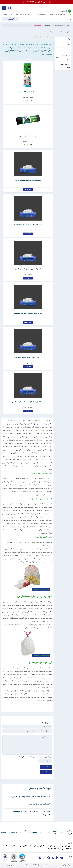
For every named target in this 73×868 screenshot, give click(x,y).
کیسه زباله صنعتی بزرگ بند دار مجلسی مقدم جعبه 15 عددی (27, 313)
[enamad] (5, 858)
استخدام (34, 832)
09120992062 (36, 2)
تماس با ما (25, 832)
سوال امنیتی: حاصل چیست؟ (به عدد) (35, 757)
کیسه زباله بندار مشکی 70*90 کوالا (27, 136)
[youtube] (62, 858)
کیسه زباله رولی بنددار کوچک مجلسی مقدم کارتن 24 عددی (27, 225)
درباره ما (44, 832)
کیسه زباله (35, 424)
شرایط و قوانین (67, 865)
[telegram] (40, 858)
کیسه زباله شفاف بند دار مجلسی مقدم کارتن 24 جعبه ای (27, 358)
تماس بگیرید (27, 189)
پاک (46, 772)
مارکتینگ (35, 865)
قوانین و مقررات (56, 832)
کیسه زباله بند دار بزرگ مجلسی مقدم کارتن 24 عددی (27, 269)
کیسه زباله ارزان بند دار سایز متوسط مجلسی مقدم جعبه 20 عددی (27, 402)
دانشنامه (4, 832)
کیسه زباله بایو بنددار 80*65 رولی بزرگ (15, 51)
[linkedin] (57, 858)
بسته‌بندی (30, 97)
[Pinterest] (49, 858)
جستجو (56, 8)
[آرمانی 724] (66, 7)
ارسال (46, 767)
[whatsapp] (53, 858)
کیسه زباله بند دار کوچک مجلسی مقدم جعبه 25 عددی (27, 180)
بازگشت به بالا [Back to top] (9, 866)
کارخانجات (14, 832)
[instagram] (44, 858)
